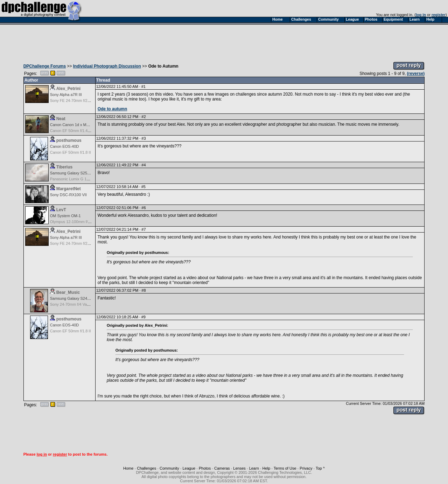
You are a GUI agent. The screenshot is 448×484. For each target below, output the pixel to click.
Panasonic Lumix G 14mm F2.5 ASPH (83, 179)
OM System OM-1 (65, 216)
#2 (143, 117)
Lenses (239, 468)
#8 (143, 290)
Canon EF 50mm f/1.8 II (71, 152)
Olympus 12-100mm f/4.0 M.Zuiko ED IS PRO (89, 222)
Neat (61, 119)
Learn (254, 468)
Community (169, 468)
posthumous (69, 140)
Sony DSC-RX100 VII (68, 195)
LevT (61, 210)
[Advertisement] (224, 41)
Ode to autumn (113, 109)
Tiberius (64, 167)
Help (267, 468)
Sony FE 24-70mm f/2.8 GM (74, 101)
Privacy (306, 468)
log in (421, 15)
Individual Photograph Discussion (107, 66)
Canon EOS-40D (65, 146)
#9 (143, 317)
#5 (143, 187)
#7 (143, 229)
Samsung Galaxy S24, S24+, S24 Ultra (83, 298)
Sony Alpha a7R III (66, 95)
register (439, 15)
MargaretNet (69, 189)
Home (128, 468)
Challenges (146, 468)
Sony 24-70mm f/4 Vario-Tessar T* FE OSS (87, 304)
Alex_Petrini (68, 89)
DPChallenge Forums (45, 66)
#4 (143, 165)
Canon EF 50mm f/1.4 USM (74, 131)
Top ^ (320, 468)
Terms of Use (285, 468)
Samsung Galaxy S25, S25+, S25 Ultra (83, 173)
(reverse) (416, 74)
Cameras (222, 468)
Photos (205, 468)
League (189, 468)
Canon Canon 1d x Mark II (72, 125)
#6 (143, 208)
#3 (143, 138)
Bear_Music (68, 292)
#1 (143, 87)
